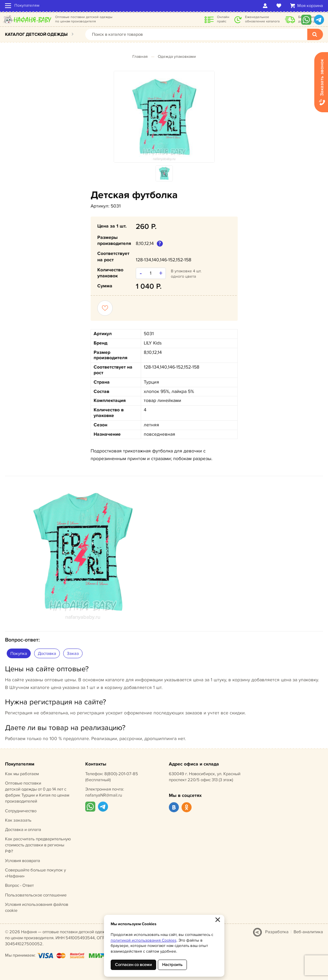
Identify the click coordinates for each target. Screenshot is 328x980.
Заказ (73, 654)
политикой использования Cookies (144, 940)
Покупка (19, 654)
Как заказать (18, 820)
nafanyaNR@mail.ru (104, 795)
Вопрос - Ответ (19, 885)
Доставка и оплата (23, 830)
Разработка (277, 932)
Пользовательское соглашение (36, 895)
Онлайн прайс (223, 19)
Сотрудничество (21, 811)
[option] (164, 117)
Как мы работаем (22, 774)
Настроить (172, 965)
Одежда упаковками (177, 57)
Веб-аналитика (308, 932)
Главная (140, 57)
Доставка (47, 654)
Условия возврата (23, 861)
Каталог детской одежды (36, 34)
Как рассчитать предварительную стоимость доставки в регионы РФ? (38, 845)
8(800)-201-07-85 (121, 774)
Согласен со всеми (133, 965)
